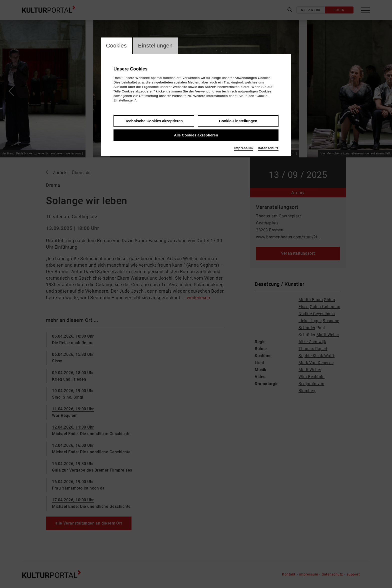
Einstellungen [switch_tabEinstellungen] (155, 46)
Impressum (243, 148)
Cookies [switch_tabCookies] (116, 46)
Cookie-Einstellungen (238, 121)
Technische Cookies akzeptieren (154, 121)
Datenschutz (268, 148)
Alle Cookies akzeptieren (196, 135)
